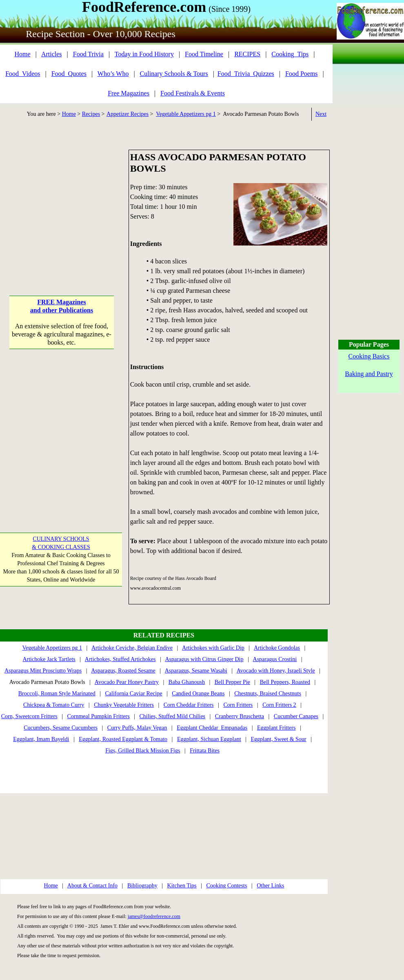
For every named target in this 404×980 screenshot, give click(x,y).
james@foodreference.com (154, 916)
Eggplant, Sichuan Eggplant (209, 739)
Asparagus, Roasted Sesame (123, 671)
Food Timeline (204, 54)
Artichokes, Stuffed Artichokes (120, 659)
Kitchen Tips (182, 886)
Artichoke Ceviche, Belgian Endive (132, 648)
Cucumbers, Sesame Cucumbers (61, 728)
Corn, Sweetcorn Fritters (29, 716)
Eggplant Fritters (276, 728)
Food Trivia (88, 54)
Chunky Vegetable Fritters (124, 705)
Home (22, 54)
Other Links (270, 886)
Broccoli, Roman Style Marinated (57, 694)
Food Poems (302, 74)
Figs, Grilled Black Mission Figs (143, 751)
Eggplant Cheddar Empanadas (212, 728)
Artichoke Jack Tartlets (49, 659)
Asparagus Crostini (275, 659)
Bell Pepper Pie (232, 682)
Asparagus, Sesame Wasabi (196, 671)
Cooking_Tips (290, 54)
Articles (52, 54)
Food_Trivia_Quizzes (246, 74)
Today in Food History (144, 54)
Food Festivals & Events (193, 93)
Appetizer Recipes (128, 114)
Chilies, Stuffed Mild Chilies (173, 716)
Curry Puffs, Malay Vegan (137, 728)
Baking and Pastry (369, 374)
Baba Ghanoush (187, 682)
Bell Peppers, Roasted (285, 682)
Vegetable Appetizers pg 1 (186, 114)
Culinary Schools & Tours (174, 74)
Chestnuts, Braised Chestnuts (268, 694)
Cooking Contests (226, 886)
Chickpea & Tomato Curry (54, 705)
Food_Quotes (69, 74)
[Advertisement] (62, 201)
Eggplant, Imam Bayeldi (41, 739)
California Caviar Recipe (134, 694)
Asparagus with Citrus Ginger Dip (204, 659)
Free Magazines (129, 93)
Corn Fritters (238, 705)
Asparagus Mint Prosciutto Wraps (43, 671)
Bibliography (142, 886)
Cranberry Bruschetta (240, 716)
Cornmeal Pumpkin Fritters (98, 716)
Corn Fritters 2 (279, 705)
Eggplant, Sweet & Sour (278, 739)
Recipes (91, 114)
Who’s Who (113, 74)
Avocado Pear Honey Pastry (127, 682)
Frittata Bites (205, 751)
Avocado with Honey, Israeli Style (276, 671)
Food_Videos (23, 74)
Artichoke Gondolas (277, 648)
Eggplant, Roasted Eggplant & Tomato (123, 739)
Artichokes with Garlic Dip (213, 648)
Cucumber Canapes (296, 716)
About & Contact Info (92, 886)
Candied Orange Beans (198, 694)
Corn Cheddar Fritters (189, 705)
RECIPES (247, 54)
